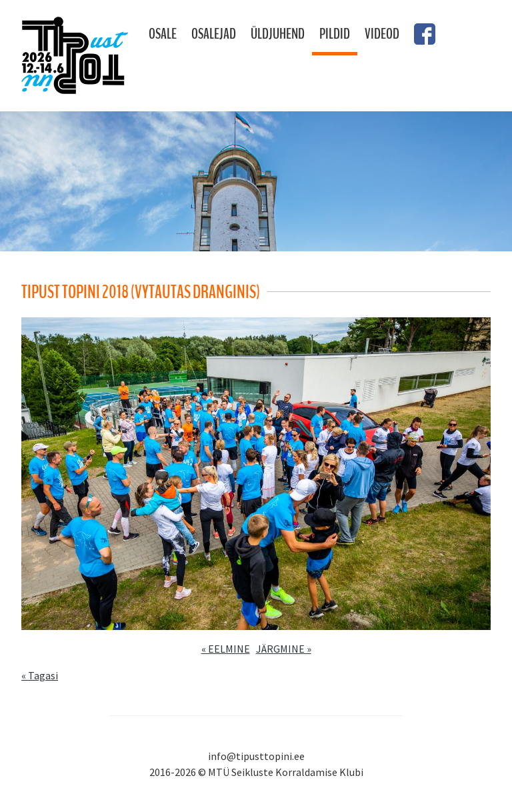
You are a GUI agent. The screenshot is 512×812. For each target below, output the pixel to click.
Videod (382, 34)
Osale (163, 34)
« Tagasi (40, 675)
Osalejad (214, 34)
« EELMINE (226, 649)
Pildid (335, 34)
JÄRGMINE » (284, 649)
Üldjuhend (278, 34)
